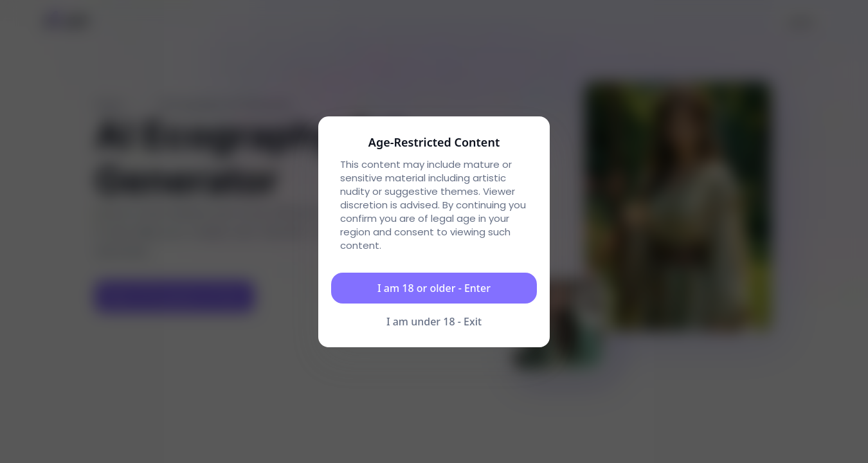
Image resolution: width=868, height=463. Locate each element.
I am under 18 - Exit (434, 322)
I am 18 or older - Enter (434, 288)
